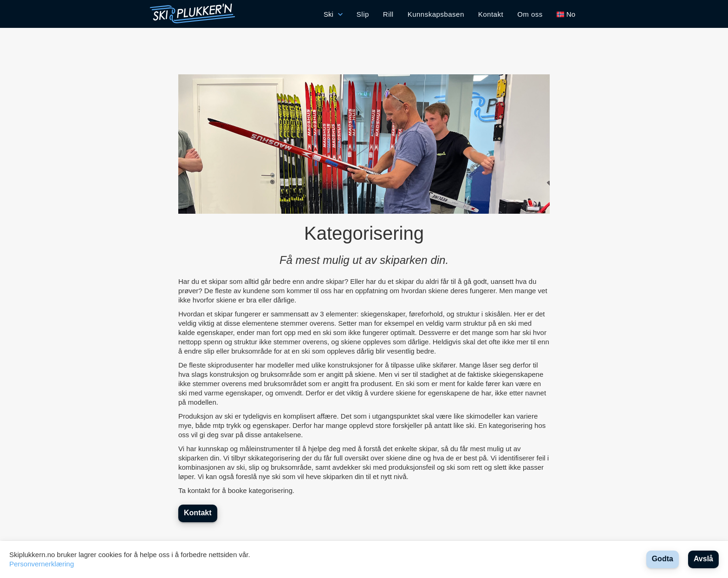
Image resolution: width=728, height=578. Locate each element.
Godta (663, 559)
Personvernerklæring (42, 564)
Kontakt (198, 513)
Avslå (703, 559)
